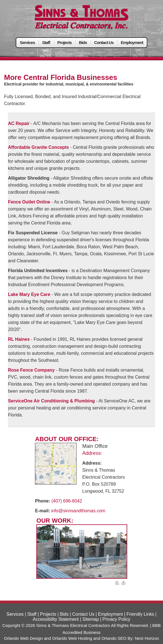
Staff (46, 42)
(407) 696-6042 (67, 501)
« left (117, 582)
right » (124, 582)
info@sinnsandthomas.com (78, 511)
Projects (64, 42)
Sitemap (91, 619)
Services (27, 42)
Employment (132, 42)
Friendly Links (140, 614)
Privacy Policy (116, 619)
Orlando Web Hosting (72, 638)
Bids (83, 42)
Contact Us (104, 42)
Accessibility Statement (56, 619)
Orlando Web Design (23, 638)
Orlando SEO (114, 638)
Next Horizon (147, 638)
